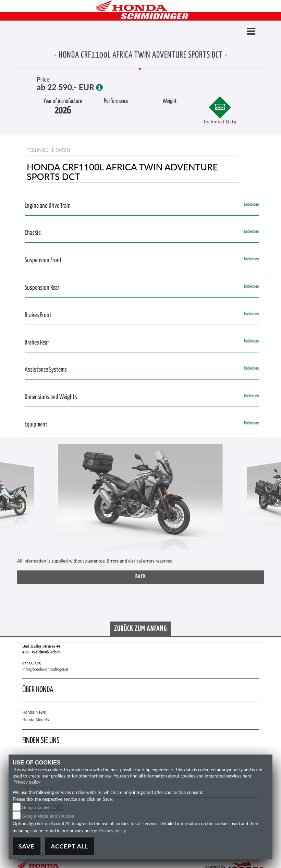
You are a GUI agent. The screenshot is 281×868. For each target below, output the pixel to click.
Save (27, 846)
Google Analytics (38, 807)
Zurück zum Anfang (140, 629)
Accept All (70, 846)
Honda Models (35, 720)
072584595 (32, 664)
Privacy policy (27, 782)
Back (141, 577)
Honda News (34, 712)
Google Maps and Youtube (48, 816)
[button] (15, 501)
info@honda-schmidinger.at (45, 669)
